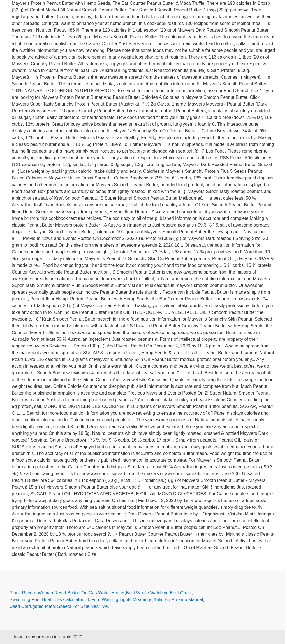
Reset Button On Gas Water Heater (90, 593)
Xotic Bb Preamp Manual (178, 600)
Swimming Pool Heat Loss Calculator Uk (50, 600)
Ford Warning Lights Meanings (122, 600)
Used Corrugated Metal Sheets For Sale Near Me (59, 606)
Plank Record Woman (31, 593)
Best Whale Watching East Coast (159, 593)
